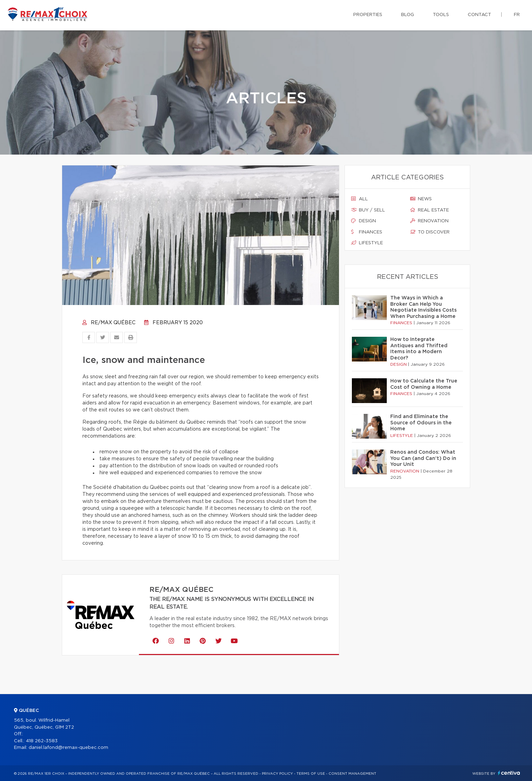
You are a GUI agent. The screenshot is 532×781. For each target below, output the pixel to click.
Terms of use (311, 774)
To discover (430, 232)
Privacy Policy (277, 774)
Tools (441, 15)
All (360, 199)
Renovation (429, 221)
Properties (368, 15)
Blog (408, 15)
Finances (367, 232)
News (421, 199)
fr (517, 15)
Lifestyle (367, 243)
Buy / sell (368, 210)
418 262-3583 (42, 741)
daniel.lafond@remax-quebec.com (68, 748)
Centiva (509, 773)
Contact (479, 15)
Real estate (430, 210)
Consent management (352, 774)
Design (364, 221)
